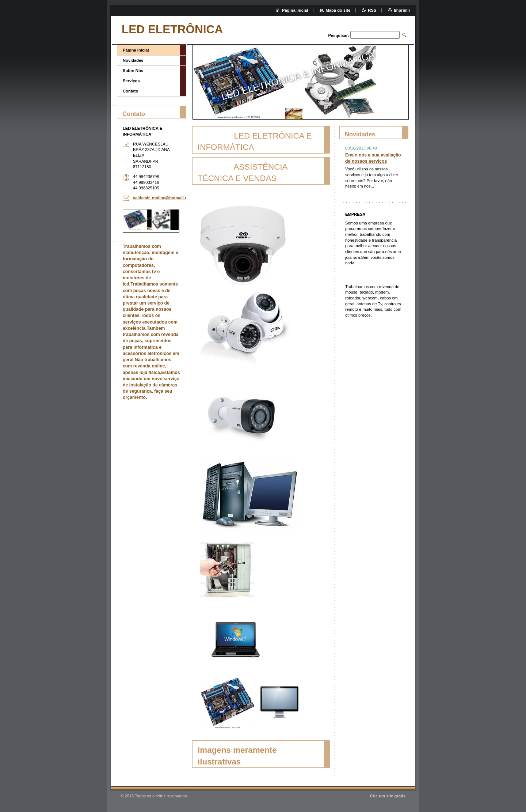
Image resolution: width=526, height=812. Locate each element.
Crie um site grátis (388, 796)
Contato (130, 91)
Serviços (131, 81)
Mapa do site (338, 10)
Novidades (133, 60)
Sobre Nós (133, 71)
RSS (372, 10)
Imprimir (402, 10)
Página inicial (136, 50)
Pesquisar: (339, 35)
